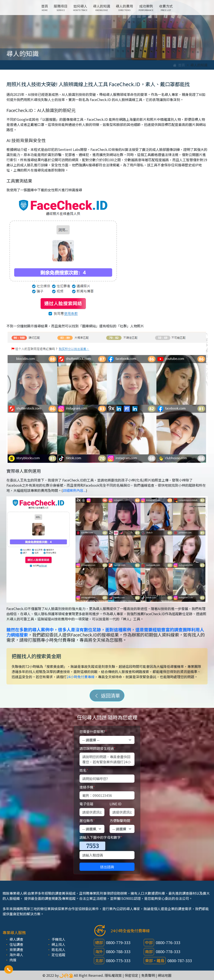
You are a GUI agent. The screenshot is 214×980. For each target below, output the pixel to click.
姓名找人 (58, 949)
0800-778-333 (168, 951)
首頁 (45, 8)
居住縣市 (87, 821)
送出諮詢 (107, 867)
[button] (9, 970)
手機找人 (58, 939)
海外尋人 (16, 955)
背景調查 (16, 949)
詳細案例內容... (74, 490)
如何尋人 (80, 8)
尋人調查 (16, 939)
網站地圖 (165, 975)
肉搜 (13, 960)
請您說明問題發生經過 (97, 748)
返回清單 (107, 695)
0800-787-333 (180, 960)
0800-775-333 (118, 960)
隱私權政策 (113, 975)
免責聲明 (148, 975)
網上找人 (58, 944)
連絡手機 (87, 787)
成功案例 (146, 8)
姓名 (84, 770)
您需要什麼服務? (93, 732)
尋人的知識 (102, 8)
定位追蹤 (58, 955)
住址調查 (16, 944)
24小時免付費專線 (81, 677)
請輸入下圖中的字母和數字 (101, 837)
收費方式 (166, 8)
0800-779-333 (118, 942)
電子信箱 (86, 804)
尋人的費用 (124, 8)
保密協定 (131, 975)
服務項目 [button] (61, 8)
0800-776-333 (168, 942)
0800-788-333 (118, 951)
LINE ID (115, 804)
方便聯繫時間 (121, 821)
